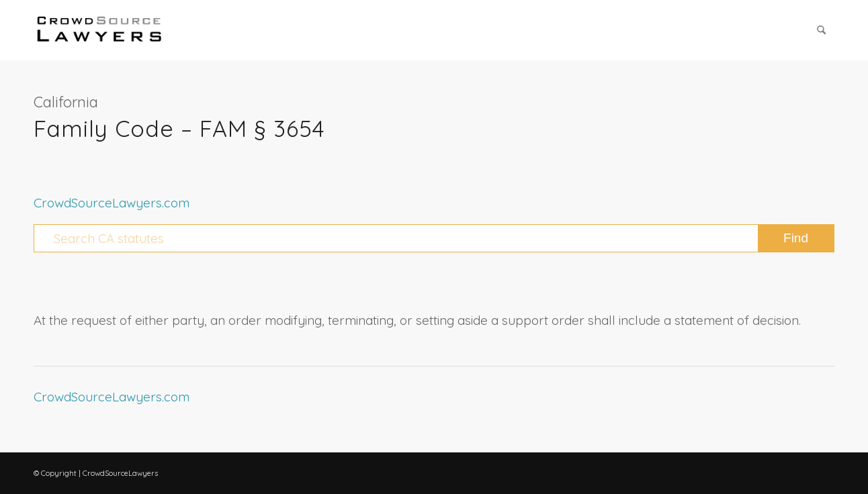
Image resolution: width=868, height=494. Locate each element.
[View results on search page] (796, 238)
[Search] (821, 30)
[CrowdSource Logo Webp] (99, 30)
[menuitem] (821, 30)
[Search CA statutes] (434, 238)
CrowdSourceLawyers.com (112, 203)
